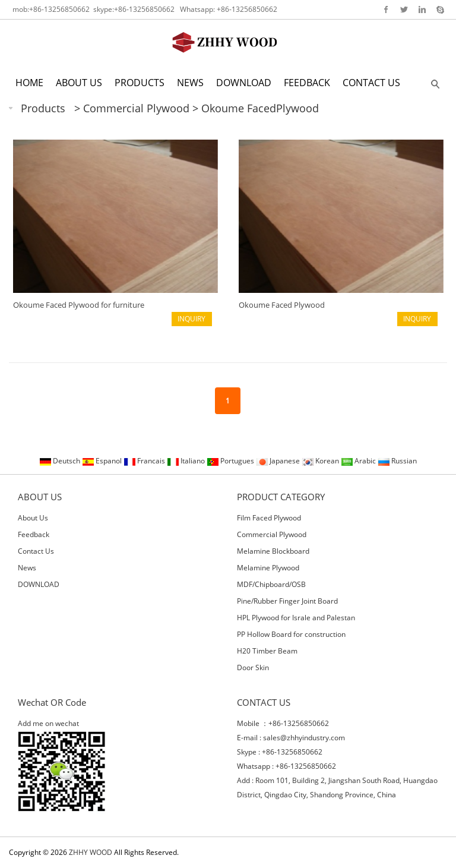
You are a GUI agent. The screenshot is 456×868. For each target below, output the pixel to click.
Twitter (404, 10)
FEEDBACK (307, 83)
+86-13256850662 (59, 9)
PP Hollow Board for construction (291, 634)
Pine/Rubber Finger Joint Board (287, 601)
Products (43, 108)
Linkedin (422, 10)
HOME (29, 83)
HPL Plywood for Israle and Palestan (296, 618)
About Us (33, 518)
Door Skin (253, 667)
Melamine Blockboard (273, 551)
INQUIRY (191, 319)
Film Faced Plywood (269, 518)
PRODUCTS (140, 83)
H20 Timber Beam (267, 651)
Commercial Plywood (138, 108)
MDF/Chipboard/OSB (271, 584)
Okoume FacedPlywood (260, 108)
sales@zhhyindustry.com (304, 738)
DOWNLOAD (244, 83)
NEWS (190, 83)
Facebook (386, 10)
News (27, 568)
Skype (440, 10)
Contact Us (36, 551)
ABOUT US (79, 83)
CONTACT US (371, 83)
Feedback (34, 534)
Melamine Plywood (268, 568)
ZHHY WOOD (91, 852)
